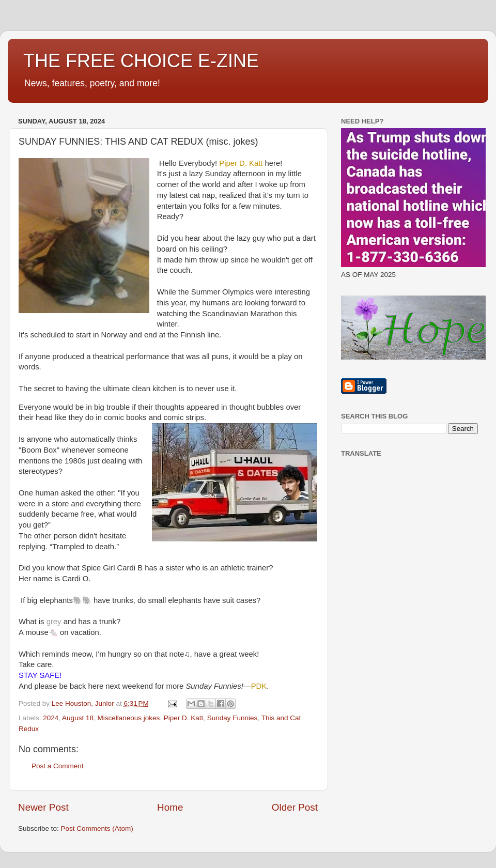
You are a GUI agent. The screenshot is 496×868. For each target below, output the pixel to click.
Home (170, 807)
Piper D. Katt (184, 718)
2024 (51, 718)
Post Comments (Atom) (97, 828)
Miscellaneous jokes (128, 718)
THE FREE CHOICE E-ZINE (141, 61)
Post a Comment (58, 766)
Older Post (295, 807)
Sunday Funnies (233, 718)
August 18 (78, 718)
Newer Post (43, 807)
